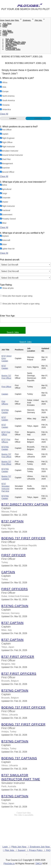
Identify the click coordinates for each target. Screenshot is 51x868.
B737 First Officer (18, 657)
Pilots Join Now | (21, 847)
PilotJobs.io (9, 864)
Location (13, 118)
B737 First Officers (19, 674)
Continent (38, 118)
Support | (23, 850)
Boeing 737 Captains (19, 758)
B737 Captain (12, 521)
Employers (29, 20)
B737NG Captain (15, 606)
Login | (7, 847)
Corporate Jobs (13, 49)
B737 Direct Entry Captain (25, 504)
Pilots (19, 20)
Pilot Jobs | (11, 850)
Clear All (4, 114)
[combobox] (26, 265)
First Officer (6, 387)
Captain (5, 394)
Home (2, 20)
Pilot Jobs (40, 20)
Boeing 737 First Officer (23, 538)
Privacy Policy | (38, 850)
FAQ (5, 26)
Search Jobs (10, 20)
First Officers (15, 589)
